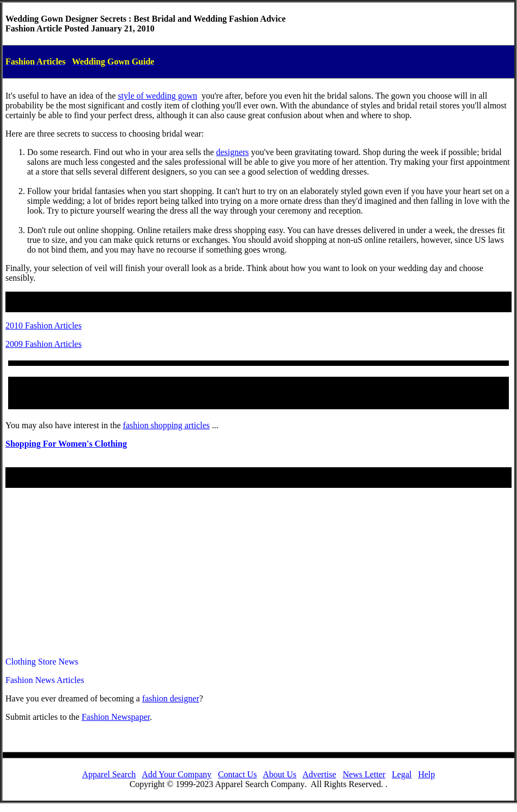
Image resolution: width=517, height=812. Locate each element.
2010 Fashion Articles (43, 326)
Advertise (319, 774)
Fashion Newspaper (116, 717)
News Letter (364, 774)
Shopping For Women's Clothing (66, 444)
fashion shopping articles (167, 425)
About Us (280, 774)
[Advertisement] (258, 572)
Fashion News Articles (45, 680)
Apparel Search (109, 774)
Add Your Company (176, 774)
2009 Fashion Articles (43, 344)
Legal (401, 774)
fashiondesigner (171, 698)
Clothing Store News (42, 662)
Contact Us (238, 774)
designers (232, 152)
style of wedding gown (157, 96)
